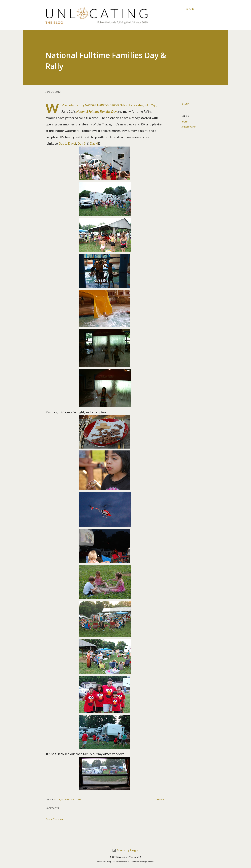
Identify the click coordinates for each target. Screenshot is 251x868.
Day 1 (63, 143)
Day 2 (72, 143)
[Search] (191, 9)
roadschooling (188, 127)
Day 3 (82, 143)
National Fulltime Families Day (97, 111)
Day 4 (94, 143)
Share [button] (185, 104)
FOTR (185, 122)
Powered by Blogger (125, 850)
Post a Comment (55, 819)
